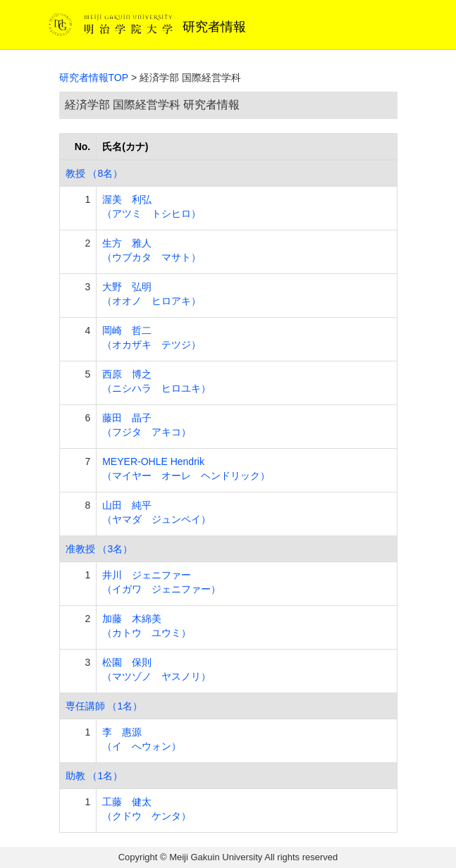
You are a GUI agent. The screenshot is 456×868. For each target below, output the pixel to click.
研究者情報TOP (94, 77)
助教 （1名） (94, 776)
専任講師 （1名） (104, 706)
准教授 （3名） (99, 549)
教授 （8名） (94, 173)
